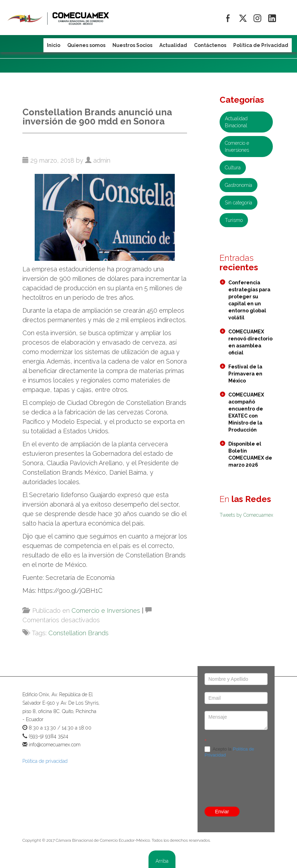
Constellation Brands (78, 633)
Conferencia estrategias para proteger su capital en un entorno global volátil (249, 300)
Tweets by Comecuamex (246, 515)
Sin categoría (239, 203)
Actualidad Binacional (236, 122)
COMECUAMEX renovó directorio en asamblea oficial (250, 342)
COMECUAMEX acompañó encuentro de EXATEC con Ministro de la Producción (246, 412)
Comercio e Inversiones (106, 611)
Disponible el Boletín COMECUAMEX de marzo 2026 (250, 454)
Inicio (54, 45)
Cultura (233, 168)
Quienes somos (86, 45)
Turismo (234, 220)
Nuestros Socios (132, 45)
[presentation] (236, 764)
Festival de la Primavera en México (245, 374)
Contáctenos (210, 45)
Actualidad (173, 45)
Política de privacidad (45, 761)
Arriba (162, 861)
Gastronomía (239, 185)
